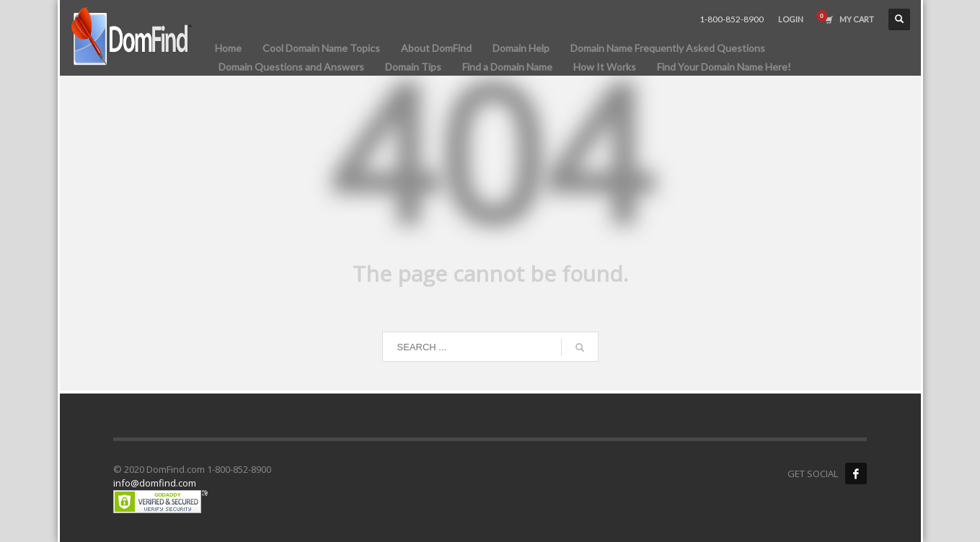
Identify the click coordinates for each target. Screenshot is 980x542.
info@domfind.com (155, 483)
